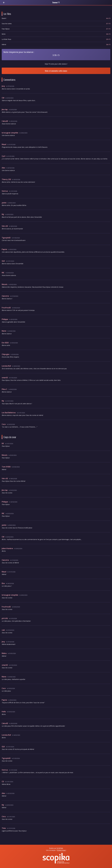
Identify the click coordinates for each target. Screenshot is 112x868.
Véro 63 (5, 226)
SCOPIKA (60, 848)
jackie (4, 203)
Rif (3, 443)
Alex (4, 168)
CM (3, 98)
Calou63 (5, 121)
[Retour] (4, 3)
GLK (3, 261)
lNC (3, 273)
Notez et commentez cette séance (56, 71)
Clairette (6, 296)
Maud (4, 144)
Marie (4, 331)
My (3, 214)
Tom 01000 (6, 467)
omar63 (5, 378)
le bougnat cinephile (10, 133)
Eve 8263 (5, 343)
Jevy (4, 86)
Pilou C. (5, 389)
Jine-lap (5, 109)
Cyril (4, 156)
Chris (4, 817)
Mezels (5, 284)
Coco (4, 424)
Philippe (5, 319)
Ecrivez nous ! (61, 850)
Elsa (3, 583)
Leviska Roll (6, 366)
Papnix (5, 249)
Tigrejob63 (6, 238)
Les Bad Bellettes (9, 413)
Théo (4, 828)
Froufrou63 (6, 308)
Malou (4, 653)
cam (4, 630)
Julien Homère (8, 548)
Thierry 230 (7, 179)
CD (3, 782)
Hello (4, 712)
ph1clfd (5, 618)
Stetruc (5, 191)
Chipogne (6, 354)
